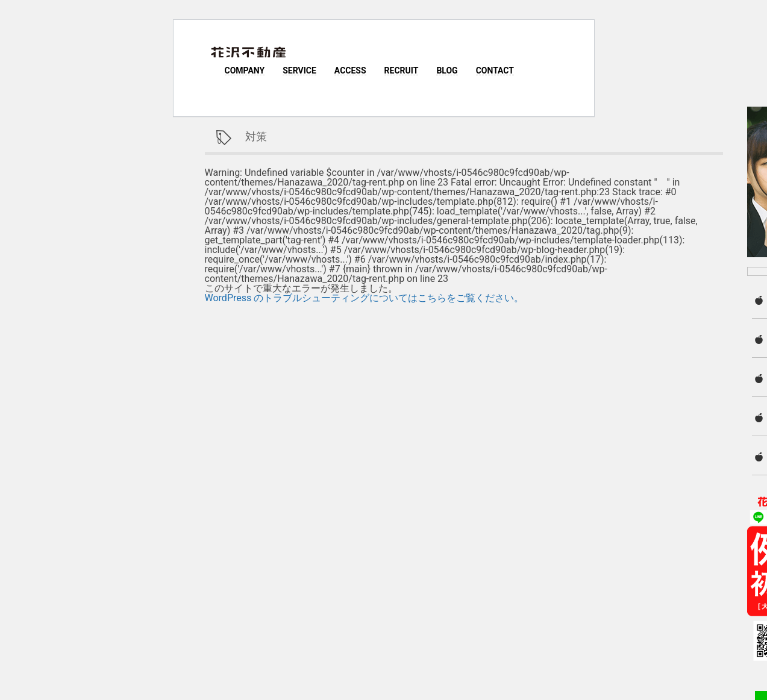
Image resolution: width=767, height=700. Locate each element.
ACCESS (350, 70)
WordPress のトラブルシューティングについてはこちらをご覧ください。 (365, 298)
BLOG (447, 70)
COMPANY (245, 70)
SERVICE (299, 70)
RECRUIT (402, 70)
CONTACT (495, 70)
